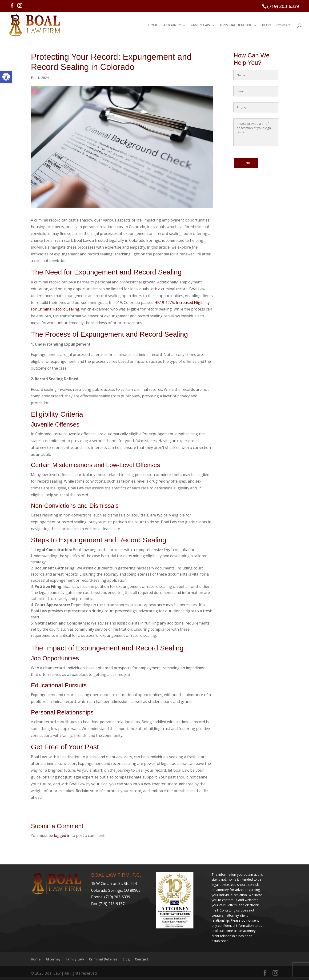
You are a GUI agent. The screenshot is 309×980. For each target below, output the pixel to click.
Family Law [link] (201, 25)
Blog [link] (267, 25)
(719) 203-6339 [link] (283, 6)
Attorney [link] (172, 25)
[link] (6, 77)
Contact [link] (284, 25)
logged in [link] (62, 835)
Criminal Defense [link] (236, 25)
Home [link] (153, 25)
